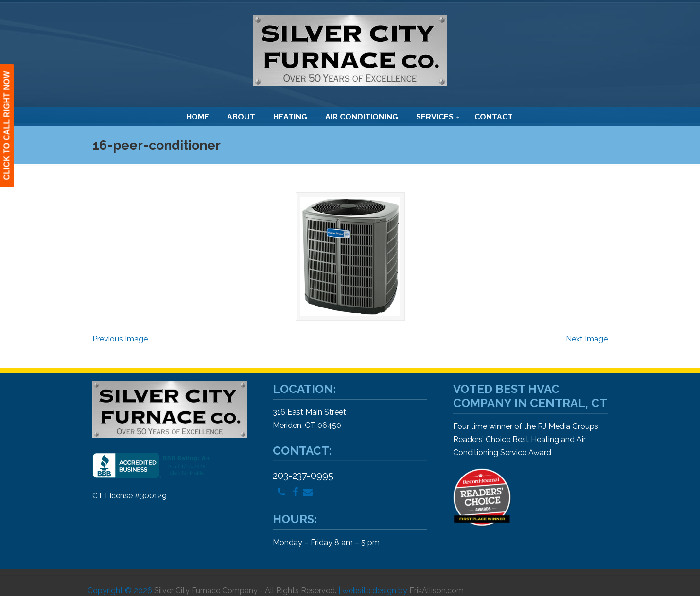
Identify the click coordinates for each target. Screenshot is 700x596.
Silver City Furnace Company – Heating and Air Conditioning (350, 51)
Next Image (587, 339)
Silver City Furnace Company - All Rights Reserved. (245, 590)
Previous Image (120, 339)
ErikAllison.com (437, 590)
